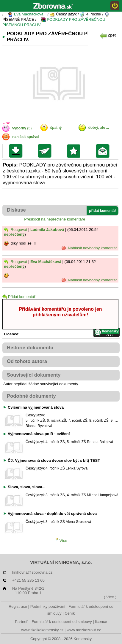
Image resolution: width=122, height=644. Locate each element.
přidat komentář (103, 211)
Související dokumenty (34, 375)
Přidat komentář (19, 297)
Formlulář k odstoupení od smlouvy (62, 622)
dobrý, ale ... (99, 128)
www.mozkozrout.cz (84, 630)
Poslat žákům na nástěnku (104, 151)
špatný (56, 128)
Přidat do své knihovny (75, 151)
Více (61, 541)
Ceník (70, 613)
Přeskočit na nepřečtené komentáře (55, 219)
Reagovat (15, 230)
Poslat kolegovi (46, 151)
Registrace (18, 606)
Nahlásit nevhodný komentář (89, 248)
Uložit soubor (17, 151)
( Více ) (110, 597)
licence (101, 622)
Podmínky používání (48, 606)
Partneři (22, 622)
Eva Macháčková (25, 14)
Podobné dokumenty (31, 396)
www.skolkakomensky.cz (42, 630)
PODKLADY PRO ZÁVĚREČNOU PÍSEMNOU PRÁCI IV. (54, 22)
